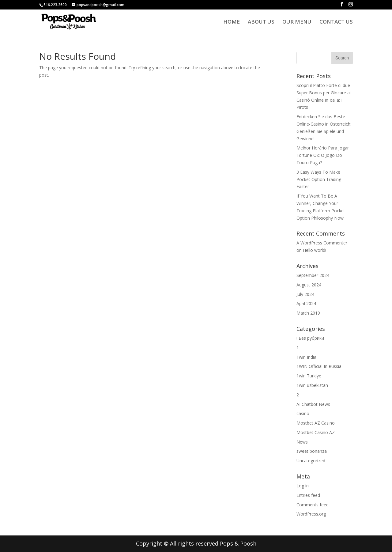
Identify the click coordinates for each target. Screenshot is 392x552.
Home (232, 22)
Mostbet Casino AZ (316, 432)
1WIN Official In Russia (319, 366)
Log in (303, 486)
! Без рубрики (310, 338)
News (302, 442)
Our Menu (297, 22)
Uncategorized (311, 461)
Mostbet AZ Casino (316, 423)
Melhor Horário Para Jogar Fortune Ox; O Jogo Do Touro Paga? (323, 155)
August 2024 (309, 285)
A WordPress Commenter (322, 243)
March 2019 (308, 313)
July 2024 (305, 294)
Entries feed (308, 495)
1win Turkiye (309, 376)
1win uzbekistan (312, 385)
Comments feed (313, 505)
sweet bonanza (312, 451)
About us (261, 22)
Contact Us (336, 22)
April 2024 (306, 303)
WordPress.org (311, 514)
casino (303, 413)
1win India (306, 357)
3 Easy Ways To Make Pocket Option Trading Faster (319, 179)
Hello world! (315, 250)
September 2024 (313, 275)
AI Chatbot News (313, 404)
